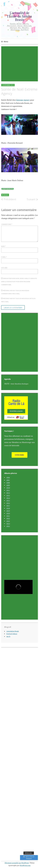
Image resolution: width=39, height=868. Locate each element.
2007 (8, 480)
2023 (8, 521)
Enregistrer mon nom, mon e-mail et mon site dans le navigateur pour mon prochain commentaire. (19, 282)
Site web (4, 268)
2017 (8, 506)
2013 (8, 495)
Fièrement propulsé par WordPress (17, 863)
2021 (8, 516)
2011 (8, 490)
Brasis (6, 195)
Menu (6, 42)
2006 (8, 477)
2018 (8, 508)
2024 (8, 524)
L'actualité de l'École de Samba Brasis (20, 16)
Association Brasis (13, 631)
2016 (8, 503)
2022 (8, 518)
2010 (8, 488)
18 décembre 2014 (8, 85)
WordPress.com (25, 865)
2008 (8, 483)
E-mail (4, 257)
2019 (8, 511)
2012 (8, 493)
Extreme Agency (23, 100)
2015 (8, 501)
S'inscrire (19, 455)
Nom (3, 246)
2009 (8, 485)
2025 (8, 526)
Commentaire (7, 224)
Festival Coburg (12, 634)
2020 (8, 513)
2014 (8, 498)
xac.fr (8, 636)
